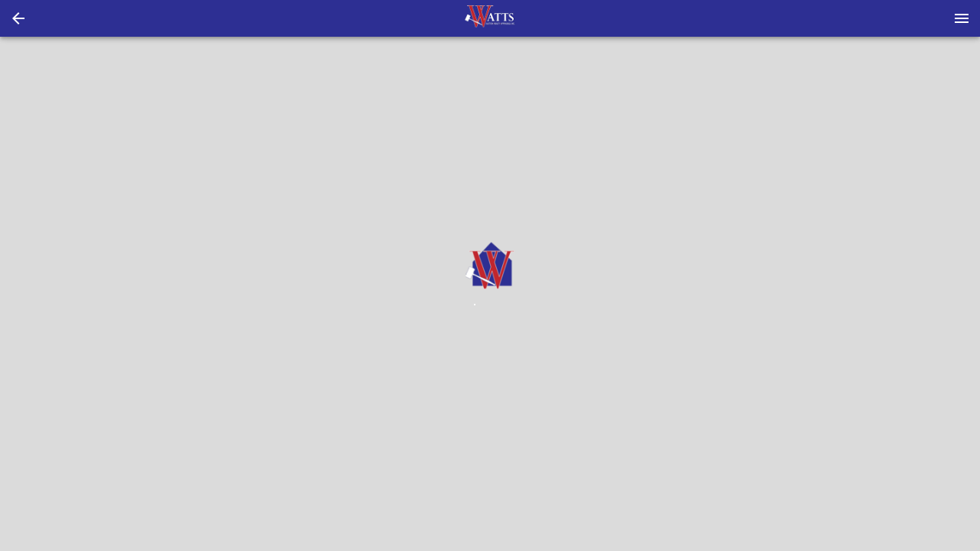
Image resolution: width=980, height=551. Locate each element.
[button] (18, 18)
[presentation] (490, 18)
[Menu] (962, 18)
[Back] (18, 18)
